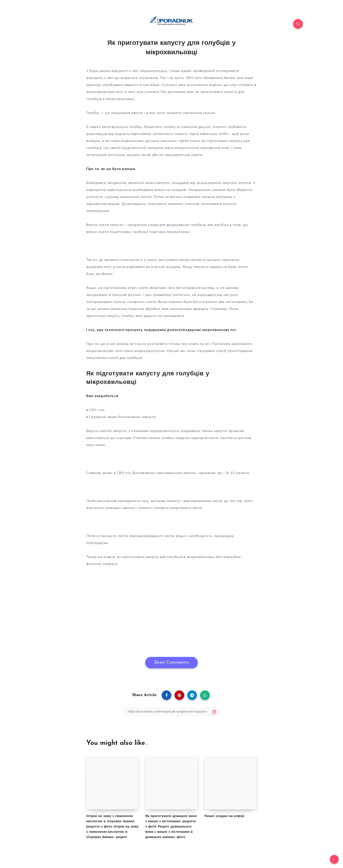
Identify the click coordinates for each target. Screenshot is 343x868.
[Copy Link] (171, 711)
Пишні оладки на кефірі (224, 816)
